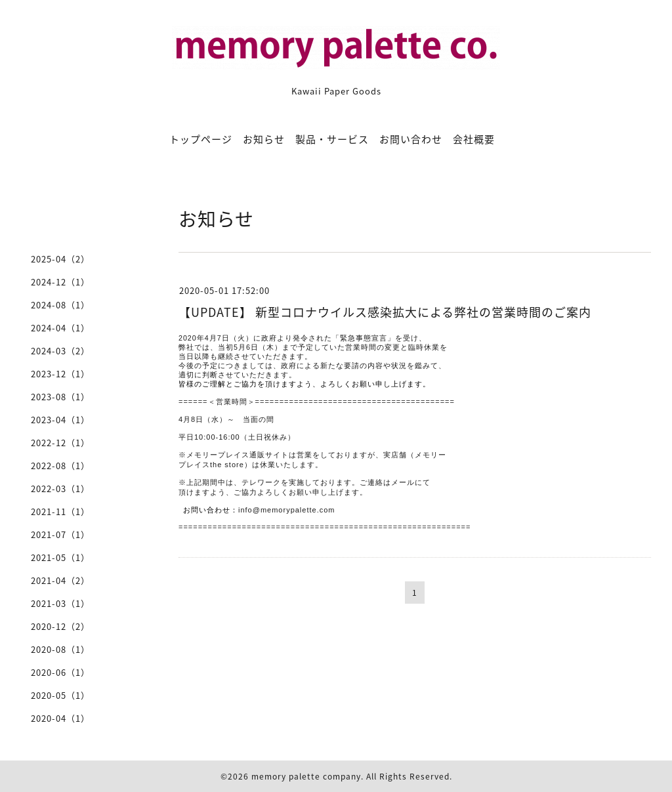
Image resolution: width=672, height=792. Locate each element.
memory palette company (306, 776)
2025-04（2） (60, 259)
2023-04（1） (60, 420)
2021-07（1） (60, 534)
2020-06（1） (60, 672)
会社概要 (474, 139)
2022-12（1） (60, 443)
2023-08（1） (60, 397)
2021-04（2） (60, 580)
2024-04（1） (60, 328)
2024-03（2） (60, 351)
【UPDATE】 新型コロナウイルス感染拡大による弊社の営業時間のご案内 (385, 312)
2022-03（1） (60, 489)
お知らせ (264, 139)
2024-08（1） (60, 305)
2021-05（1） (60, 557)
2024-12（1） (60, 282)
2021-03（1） (60, 603)
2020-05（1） (60, 695)
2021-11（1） (60, 511)
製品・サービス (332, 139)
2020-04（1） (60, 718)
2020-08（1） (60, 649)
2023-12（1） (60, 374)
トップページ (201, 139)
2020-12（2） (60, 626)
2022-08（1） (60, 466)
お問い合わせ (411, 139)
